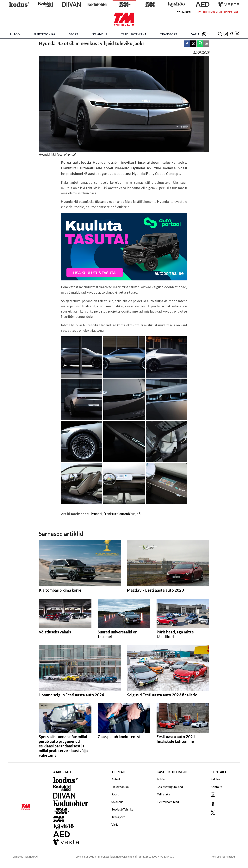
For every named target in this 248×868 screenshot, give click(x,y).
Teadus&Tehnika (134, 34)
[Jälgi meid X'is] (237, 34)
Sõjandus (100, 34)
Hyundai (96, 514)
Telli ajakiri (184, 12)
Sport (74, 34)
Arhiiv (161, 779)
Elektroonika (44, 34)
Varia (195, 34)
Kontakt (216, 787)
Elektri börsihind (168, 802)
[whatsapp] (200, 44)
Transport (169, 34)
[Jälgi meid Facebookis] (232, 34)
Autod (15, 34)
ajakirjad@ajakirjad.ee (123, 857)
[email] (206, 44)
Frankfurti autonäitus (120, 514)
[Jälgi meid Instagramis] (226, 34)
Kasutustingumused (170, 787)
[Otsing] (220, 34)
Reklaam (216, 779)
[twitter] (193, 44)
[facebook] (187, 44)
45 (139, 514)
